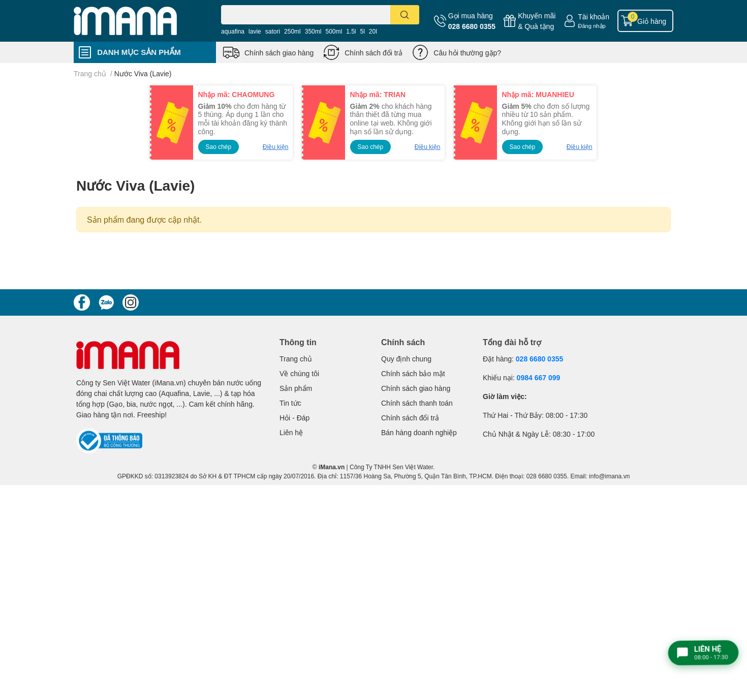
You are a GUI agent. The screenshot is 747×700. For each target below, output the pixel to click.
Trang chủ (296, 359)
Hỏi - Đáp (294, 418)
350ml (313, 31)
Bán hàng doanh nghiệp (419, 432)
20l (373, 31)
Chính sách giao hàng (279, 53)
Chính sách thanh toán (417, 403)
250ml (292, 31)
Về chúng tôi (299, 373)
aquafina (233, 31)
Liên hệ (291, 432)
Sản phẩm (296, 388)
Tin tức (290, 403)
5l (363, 31)
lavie (255, 31)
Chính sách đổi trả (373, 53)
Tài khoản (594, 17)
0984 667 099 (539, 377)
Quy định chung (406, 359)
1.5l (351, 31)
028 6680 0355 (472, 26)
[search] (405, 15)
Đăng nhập (592, 26)
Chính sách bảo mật (413, 373)
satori (273, 31)
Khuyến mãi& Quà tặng (537, 21)
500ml (334, 31)
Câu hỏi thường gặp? (467, 53)
